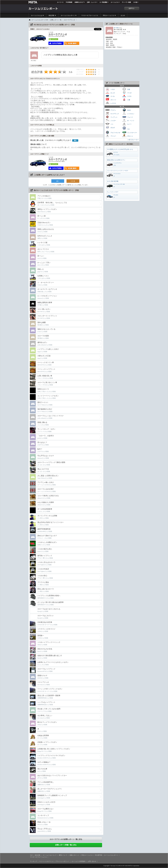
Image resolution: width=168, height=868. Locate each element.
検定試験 (38, 855)
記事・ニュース (92, 2)
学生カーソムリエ (87, 855)
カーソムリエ (115, 2)
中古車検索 (69, 2)
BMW (126, 110)
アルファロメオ (113, 132)
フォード (127, 117)
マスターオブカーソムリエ (90, 15)
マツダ (127, 93)
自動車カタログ (79, 2)
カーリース (60, 2)
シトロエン (128, 113)
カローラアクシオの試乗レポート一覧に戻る (66, 839)
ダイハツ (111, 100)
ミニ (109, 124)
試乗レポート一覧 (56, 20)
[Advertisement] (122, 65)
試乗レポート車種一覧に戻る (66, 845)
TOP (31, 855)
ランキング (33, 861)
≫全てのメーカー (133, 140)
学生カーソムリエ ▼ (109, 15)
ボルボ (110, 127)
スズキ (127, 96)
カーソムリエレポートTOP (40, 20)
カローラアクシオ (69, 20)
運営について (63, 855)
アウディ (111, 110)
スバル (110, 96)
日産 (126, 89)
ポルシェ (127, 136)
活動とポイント (74, 855)
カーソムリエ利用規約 (79, 861)
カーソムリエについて (50, 855)
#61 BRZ (116, 28)
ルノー (127, 124)
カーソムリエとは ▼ (38, 15)
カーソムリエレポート (111, 855)
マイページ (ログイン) (46, 861)
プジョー (111, 136)
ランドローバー (129, 132)
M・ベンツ (128, 120)
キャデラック (112, 113)
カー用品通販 (103, 2)
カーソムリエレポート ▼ (69, 15)
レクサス (111, 103)
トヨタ (110, 89)
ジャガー (111, 120)
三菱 (126, 100)
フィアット (111, 117)
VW (126, 128)
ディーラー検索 (126, 2)
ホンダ (110, 93)
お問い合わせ (92, 861)
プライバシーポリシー (62, 861)
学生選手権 (98, 855)
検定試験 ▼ (52, 15)
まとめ (123, 15)
